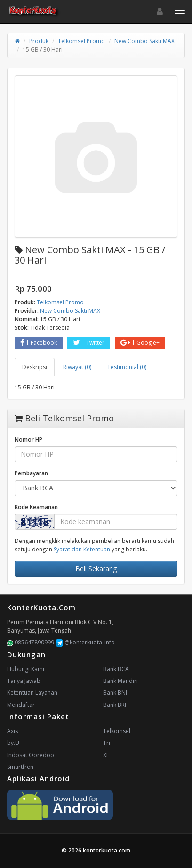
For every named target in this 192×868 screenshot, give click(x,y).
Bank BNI (115, 693)
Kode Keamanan (36, 507)
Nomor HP (28, 439)
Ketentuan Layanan (32, 693)
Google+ (140, 343)
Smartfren (20, 767)
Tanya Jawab (24, 681)
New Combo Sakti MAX (144, 41)
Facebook (39, 343)
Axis (12, 731)
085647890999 (31, 642)
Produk (39, 41)
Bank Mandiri (120, 681)
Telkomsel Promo (81, 41)
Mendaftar (21, 705)
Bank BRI (115, 705)
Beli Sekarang (96, 569)
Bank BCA (116, 669)
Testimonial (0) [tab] (127, 367)
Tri (107, 743)
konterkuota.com (107, 850)
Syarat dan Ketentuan (82, 549)
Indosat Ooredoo (31, 755)
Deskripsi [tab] (35, 367)
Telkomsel (117, 731)
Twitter (89, 343)
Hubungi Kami (26, 669)
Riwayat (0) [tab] (77, 367)
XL (106, 755)
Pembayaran (31, 473)
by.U (13, 743)
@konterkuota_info (85, 642)
